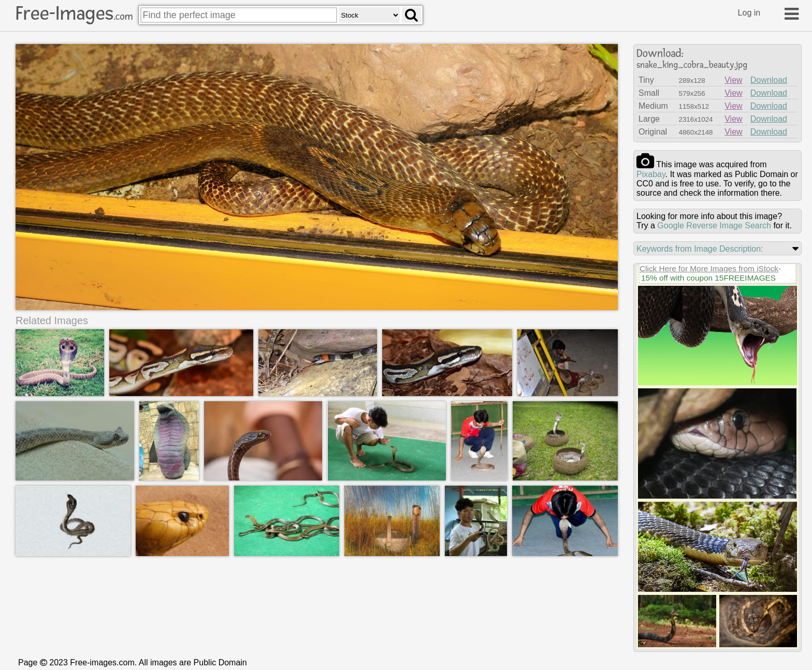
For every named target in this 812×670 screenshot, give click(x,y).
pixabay (651, 174)
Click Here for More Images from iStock (709, 268)
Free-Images (74, 13)
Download (769, 80)
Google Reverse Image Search (714, 225)
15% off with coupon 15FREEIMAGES (708, 278)
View (733, 80)
